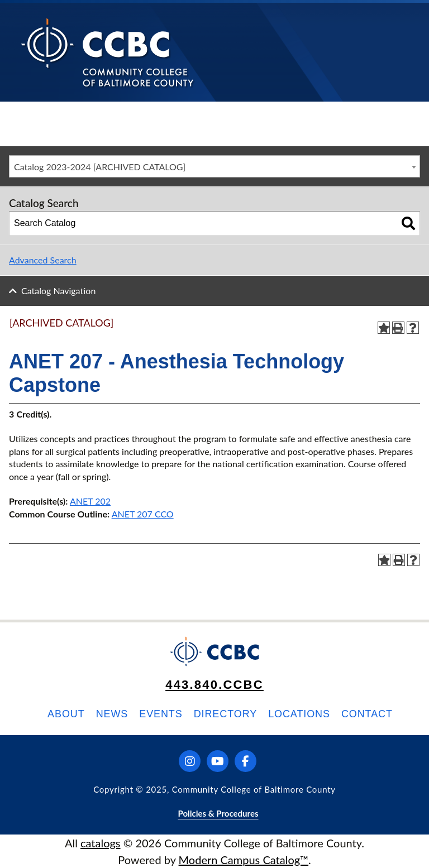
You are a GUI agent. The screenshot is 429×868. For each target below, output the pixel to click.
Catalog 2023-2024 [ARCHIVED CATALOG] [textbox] (100, 167)
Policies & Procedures (218, 813)
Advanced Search (43, 260)
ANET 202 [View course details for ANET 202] (90, 501)
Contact (367, 714)
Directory (225, 714)
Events (161, 714)
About (66, 714)
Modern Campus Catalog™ (244, 860)
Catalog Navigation (58, 291)
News (112, 714)
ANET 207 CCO (143, 514)
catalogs (101, 843)
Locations (299, 714)
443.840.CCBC (214, 685)
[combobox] (214, 166)
